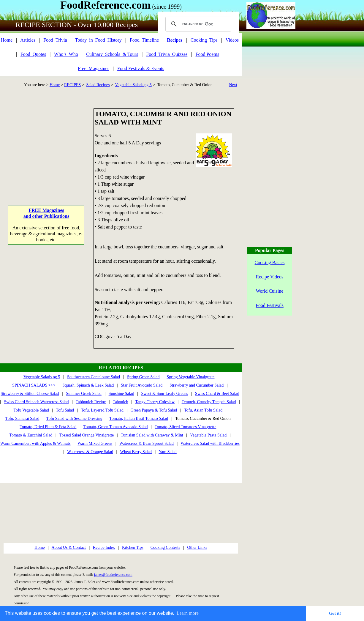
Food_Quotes (33, 54)
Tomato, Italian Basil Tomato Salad (139, 419)
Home (7, 40)
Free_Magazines (94, 68)
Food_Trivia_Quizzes (167, 54)
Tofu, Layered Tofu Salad (102, 410)
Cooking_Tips (204, 40)
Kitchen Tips (133, 547)
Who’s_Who (66, 54)
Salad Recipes (98, 85)
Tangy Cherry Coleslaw (155, 402)
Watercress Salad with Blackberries (210, 443)
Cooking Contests (165, 547)
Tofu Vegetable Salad (31, 410)
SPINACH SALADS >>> (34, 385)
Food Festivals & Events (141, 68)
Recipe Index (104, 547)
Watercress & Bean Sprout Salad (147, 443)
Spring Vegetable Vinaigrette (190, 377)
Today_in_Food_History (98, 40)
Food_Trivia (55, 40)
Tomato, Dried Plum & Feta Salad (48, 427)
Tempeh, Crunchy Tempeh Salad (209, 402)
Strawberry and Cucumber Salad (197, 385)
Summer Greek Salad (84, 394)
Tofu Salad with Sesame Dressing (74, 419)
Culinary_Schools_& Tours (112, 54)
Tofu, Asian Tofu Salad (203, 410)
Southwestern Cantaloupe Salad (94, 377)
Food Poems (208, 54)
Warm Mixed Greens (95, 443)
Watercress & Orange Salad (90, 452)
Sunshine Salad (121, 394)
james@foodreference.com (113, 575)
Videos (232, 40)
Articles (28, 40)
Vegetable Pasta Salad (208, 435)
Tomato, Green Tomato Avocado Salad (115, 427)
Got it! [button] (335, 613)
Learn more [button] (188, 613)
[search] (197, 24)
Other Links (197, 547)
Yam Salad (167, 452)
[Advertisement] (46, 146)
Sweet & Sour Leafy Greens (164, 394)
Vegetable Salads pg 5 (133, 85)
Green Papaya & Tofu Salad (154, 410)
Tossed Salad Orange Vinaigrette (87, 435)
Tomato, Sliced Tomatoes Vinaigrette (185, 427)
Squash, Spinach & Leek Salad (88, 385)
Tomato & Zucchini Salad (31, 435)
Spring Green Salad (143, 377)
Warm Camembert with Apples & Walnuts (35, 443)
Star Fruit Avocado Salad (142, 385)
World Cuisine (270, 291)
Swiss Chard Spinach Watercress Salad (37, 402)
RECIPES (72, 85)
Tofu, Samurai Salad (22, 419)
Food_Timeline (144, 40)
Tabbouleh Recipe (91, 402)
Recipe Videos (270, 277)
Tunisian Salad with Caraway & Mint (152, 435)
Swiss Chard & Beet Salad (217, 394)
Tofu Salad (65, 410)
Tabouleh (121, 402)
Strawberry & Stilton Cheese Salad (30, 394)
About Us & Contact (69, 547)
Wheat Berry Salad (136, 452)
